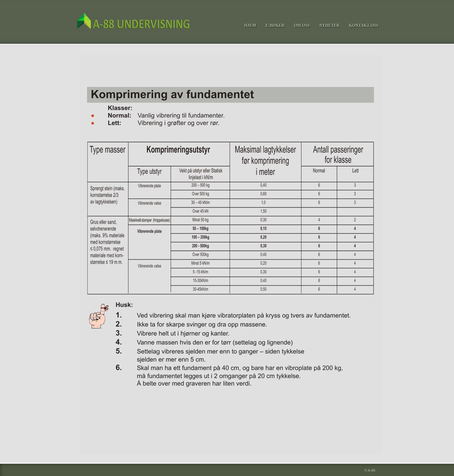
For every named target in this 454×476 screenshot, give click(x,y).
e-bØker (275, 25)
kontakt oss (364, 25)
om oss (302, 25)
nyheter (329, 25)
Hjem (250, 25)
